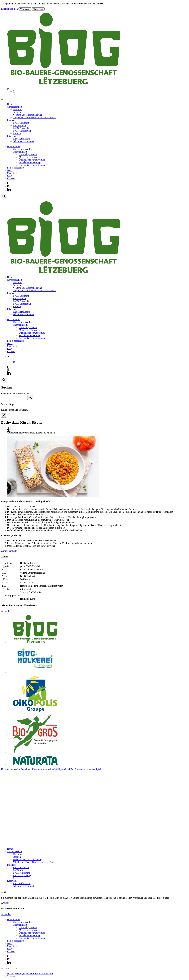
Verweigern (25, 9)
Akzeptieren (38, 9)
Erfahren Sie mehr (10, 9)
